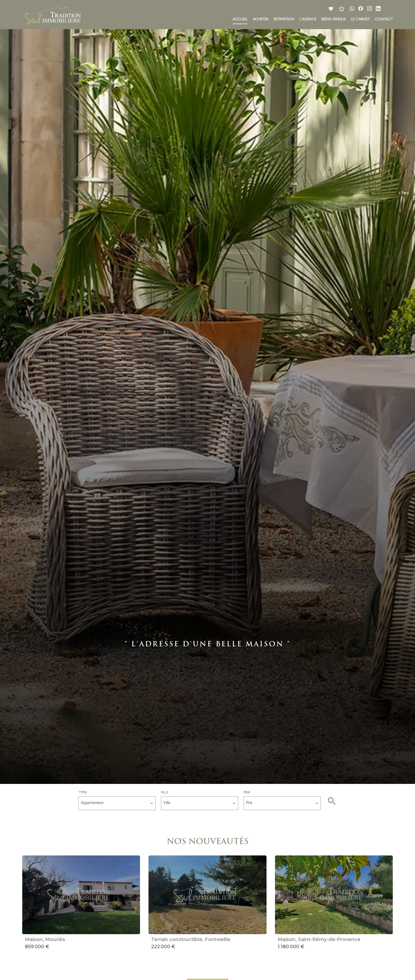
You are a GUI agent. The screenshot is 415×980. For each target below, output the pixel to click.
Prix (247, 793)
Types (83, 793)
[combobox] (117, 803)
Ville (165, 793)
